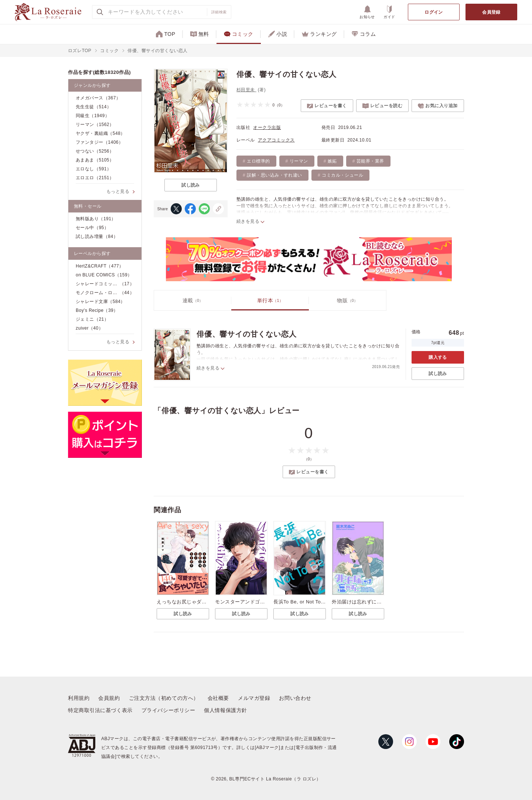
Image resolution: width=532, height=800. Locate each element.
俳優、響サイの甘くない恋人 (246, 334)
